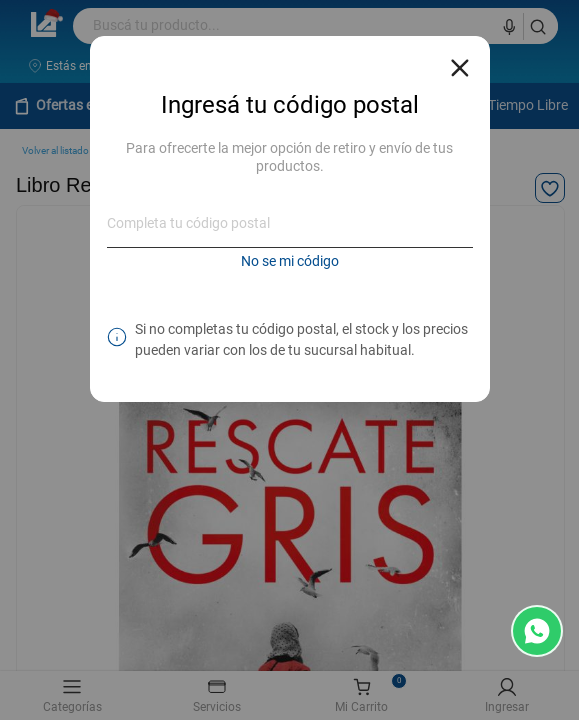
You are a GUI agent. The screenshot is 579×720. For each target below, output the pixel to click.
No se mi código (290, 261)
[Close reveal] (460, 62)
